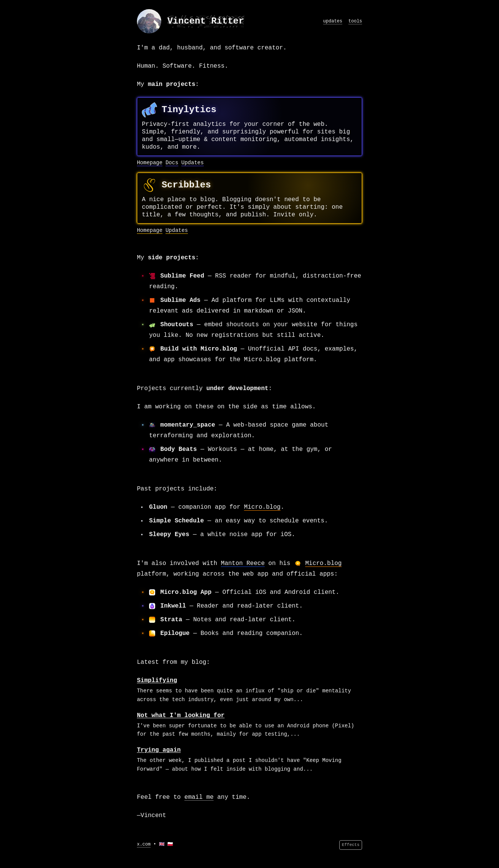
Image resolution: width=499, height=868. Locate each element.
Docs (172, 163)
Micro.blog (262, 507)
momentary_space (188, 425)
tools (355, 21)
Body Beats (179, 449)
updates (333, 21)
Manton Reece (243, 563)
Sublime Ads (181, 300)
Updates (193, 163)
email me (199, 797)
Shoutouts (177, 325)
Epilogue (175, 633)
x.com (144, 844)
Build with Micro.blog (199, 349)
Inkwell (173, 606)
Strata (172, 620)
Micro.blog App (186, 592)
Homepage (150, 163)
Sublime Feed (182, 276)
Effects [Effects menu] (351, 845)
